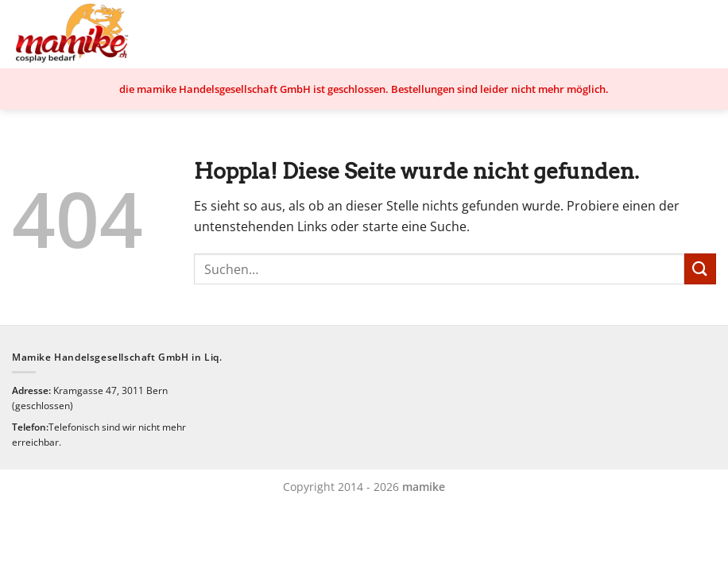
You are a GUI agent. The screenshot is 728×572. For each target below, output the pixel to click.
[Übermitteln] (700, 269)
